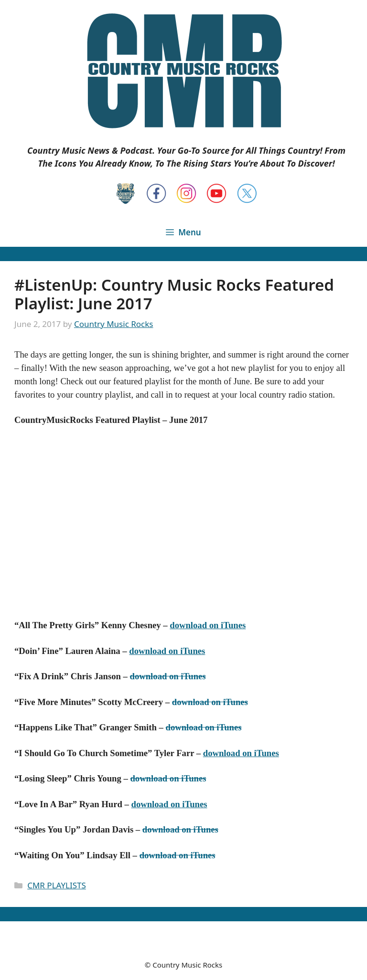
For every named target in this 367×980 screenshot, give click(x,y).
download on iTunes (208, 625)
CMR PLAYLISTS (57, 885)
